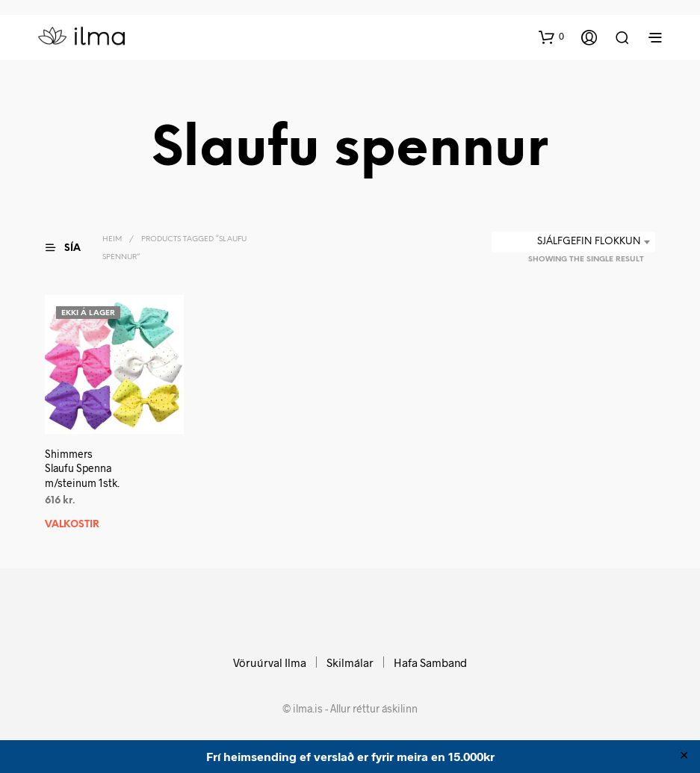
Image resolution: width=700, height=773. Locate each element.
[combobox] (573, 242)
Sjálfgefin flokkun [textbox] (589, 242)
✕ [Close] (684, 757)
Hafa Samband (430, 662)
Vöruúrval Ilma (270, 662)
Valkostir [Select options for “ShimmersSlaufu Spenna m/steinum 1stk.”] (72, 524)
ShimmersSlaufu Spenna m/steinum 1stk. (82, 468)
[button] (551, 37)
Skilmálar (350, 662)
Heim (112, 239)
